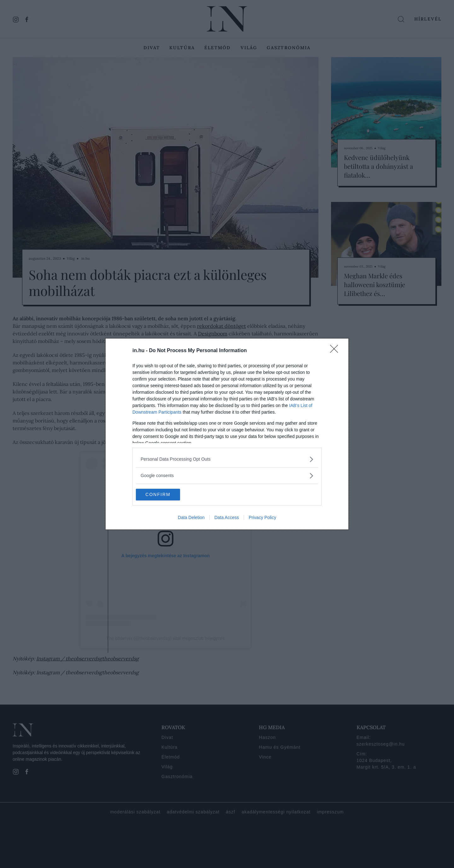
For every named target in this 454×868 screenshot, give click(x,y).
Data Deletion (191, 518)
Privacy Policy (262, 518)
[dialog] (227, 434)
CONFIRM (166, 495)
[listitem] (227, 459)
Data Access (227, 518)
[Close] (336, 351)
